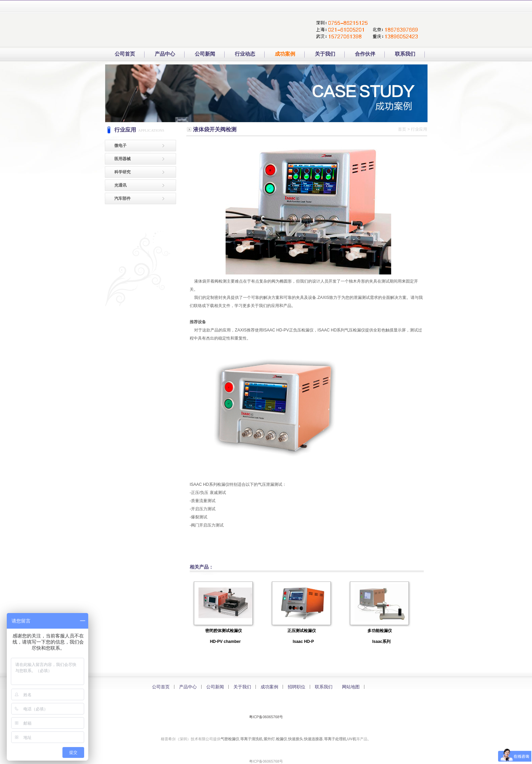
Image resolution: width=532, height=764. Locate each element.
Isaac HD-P (303, 642)
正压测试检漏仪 (302, 631)
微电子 (120, 146)
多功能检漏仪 (380, 631)
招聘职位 (297, 687)
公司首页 (125, 54)
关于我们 (325, 54)
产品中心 (188, 687)
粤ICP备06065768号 (266, 717)
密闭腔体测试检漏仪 (224, 631)
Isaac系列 (381, 642)
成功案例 (269, 687)
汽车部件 (122, 198)
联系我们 (324, 687)
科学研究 (122, 172)
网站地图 (351, 687)
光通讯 (120, 185)
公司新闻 (205, 54)
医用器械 (122, 159)
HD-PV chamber (225, 642)
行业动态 (245, 54)
